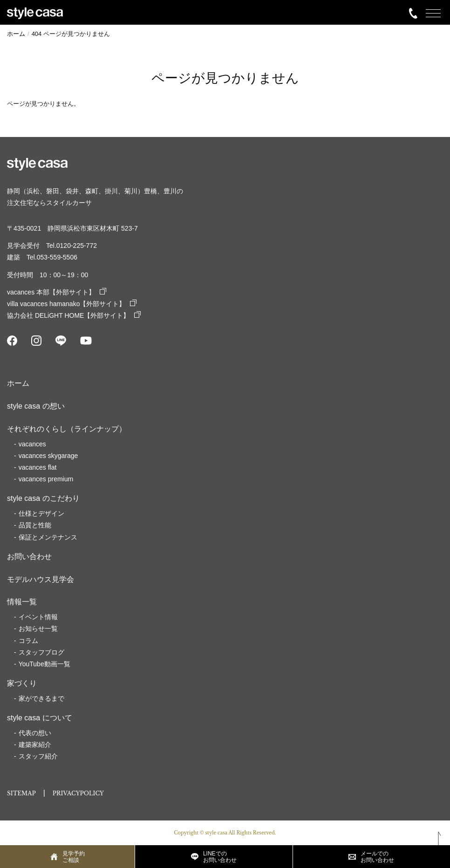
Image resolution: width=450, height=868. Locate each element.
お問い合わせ (29, 557)
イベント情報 (38, 617)
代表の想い (35, 733)
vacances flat (38, 467)
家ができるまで (41, 698)
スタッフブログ (41, 652)
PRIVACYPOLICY (78, 793)
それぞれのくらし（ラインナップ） (67, 429)
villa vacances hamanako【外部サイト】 (72, 304)
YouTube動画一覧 (44, 664)
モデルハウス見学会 (41, 579)
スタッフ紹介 (38, 756)
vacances (32, 444)
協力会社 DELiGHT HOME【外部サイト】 (74, 315)
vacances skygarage (48, 456)
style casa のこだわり (43, 498)
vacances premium (46, 479)
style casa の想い (36, 406)
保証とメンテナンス (48, 537)
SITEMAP (21, 793)
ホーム (18, 383)
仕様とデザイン (41, 513)
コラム (28, 641)
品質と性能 (35, 525)
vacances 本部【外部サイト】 (57, 292)
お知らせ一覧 (38, 629)
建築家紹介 (35, 745)
